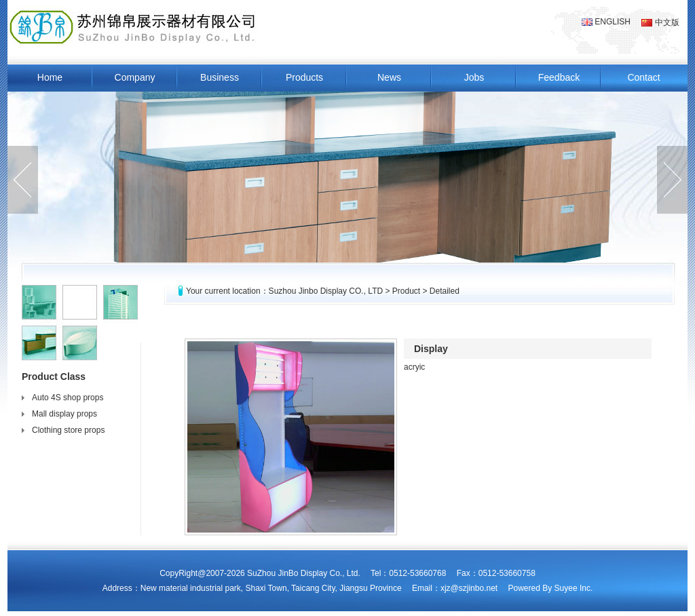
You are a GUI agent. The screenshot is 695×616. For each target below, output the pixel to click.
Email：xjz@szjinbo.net (455, 588)
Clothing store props (68, 430)
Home (50, 77)
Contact (643, 77)
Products (304, 77)
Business (220, 77)
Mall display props (64, 414)
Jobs (474, 77)
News (389, 77)
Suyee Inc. (574, 588)
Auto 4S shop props (68, 398)
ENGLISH (606, 22)
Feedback (559, 77)
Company (135, 77)
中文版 (660, 22)
